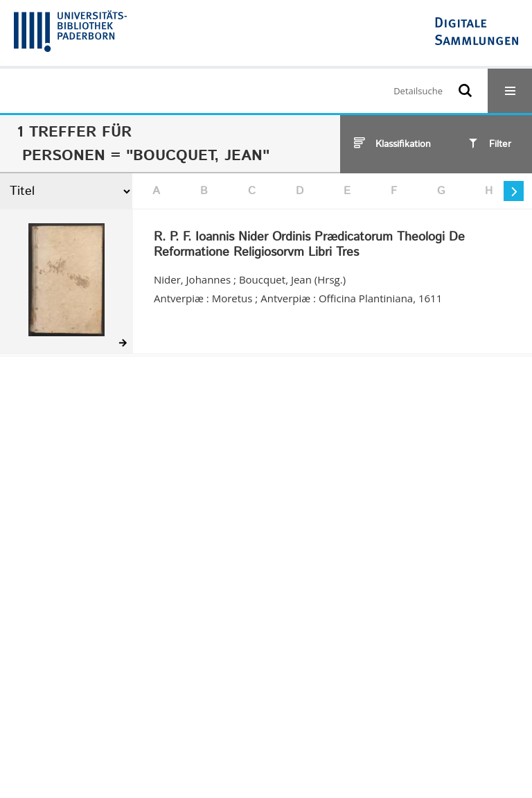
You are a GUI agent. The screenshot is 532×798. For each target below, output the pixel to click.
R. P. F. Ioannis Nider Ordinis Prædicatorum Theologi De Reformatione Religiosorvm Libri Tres (309, 245)
